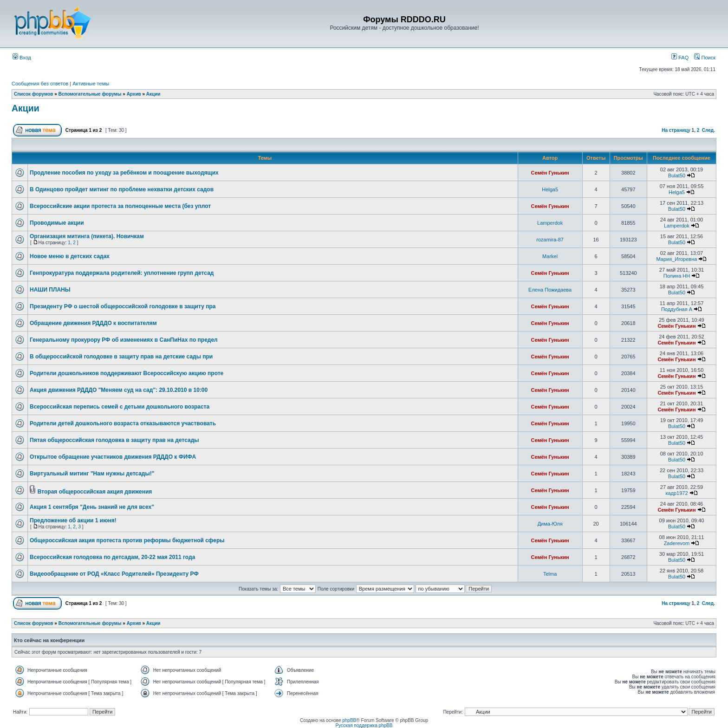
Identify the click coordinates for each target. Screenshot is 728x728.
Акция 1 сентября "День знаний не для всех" (92, 507)
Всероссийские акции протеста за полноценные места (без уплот (120, 206)
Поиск (705, 58)
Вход (22, 58)
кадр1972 (676, 493)
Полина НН (677, 276)
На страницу (676, 130)
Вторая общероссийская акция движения (95, 492)
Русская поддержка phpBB (364, 725)
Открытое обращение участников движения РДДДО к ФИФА (113, 457)
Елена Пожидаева (550, 290)
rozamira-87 (550, 240)
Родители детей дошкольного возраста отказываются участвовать (123, 423)
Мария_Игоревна (677, 259)
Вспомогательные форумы (90, 94)
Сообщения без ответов (40, 84)
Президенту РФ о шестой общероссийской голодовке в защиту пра (123, 306)
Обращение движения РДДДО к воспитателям (93, 323)
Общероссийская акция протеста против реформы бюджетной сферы (127, 540)
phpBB (349, 720)
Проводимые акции (57, 223)
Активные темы (91, 84)
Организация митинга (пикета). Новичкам (87, 236)
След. (708, 130)
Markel (550, 256)
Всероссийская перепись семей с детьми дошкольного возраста (120, 407)
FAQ (680, 58)
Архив (134, 94)
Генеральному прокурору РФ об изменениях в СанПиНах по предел (124, 340)
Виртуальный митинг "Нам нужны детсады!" (92, 474)
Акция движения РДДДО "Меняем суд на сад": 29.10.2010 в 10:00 (119, 390)
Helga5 (550, 189)
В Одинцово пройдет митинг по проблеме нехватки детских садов (122, 189)
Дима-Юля (550, 524)
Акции (153, 94)
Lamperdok (550, 223)
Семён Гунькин (550, 173)
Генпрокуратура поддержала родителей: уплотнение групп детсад (122, 273)
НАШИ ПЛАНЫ (50, 290)
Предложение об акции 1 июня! (73, 520)
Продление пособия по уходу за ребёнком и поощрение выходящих (124, 173)
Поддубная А (677, 309)
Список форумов (34, 94)
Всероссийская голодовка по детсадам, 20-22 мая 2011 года (112, 557)
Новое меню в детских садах (70, 256)
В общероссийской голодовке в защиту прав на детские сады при (121, 357)
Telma (550, 574)
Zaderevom (677, 543)
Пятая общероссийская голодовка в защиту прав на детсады (114, 440)
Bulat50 (677, 175)
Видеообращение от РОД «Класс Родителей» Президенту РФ (114, 574)
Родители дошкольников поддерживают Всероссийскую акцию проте (127, 373)
